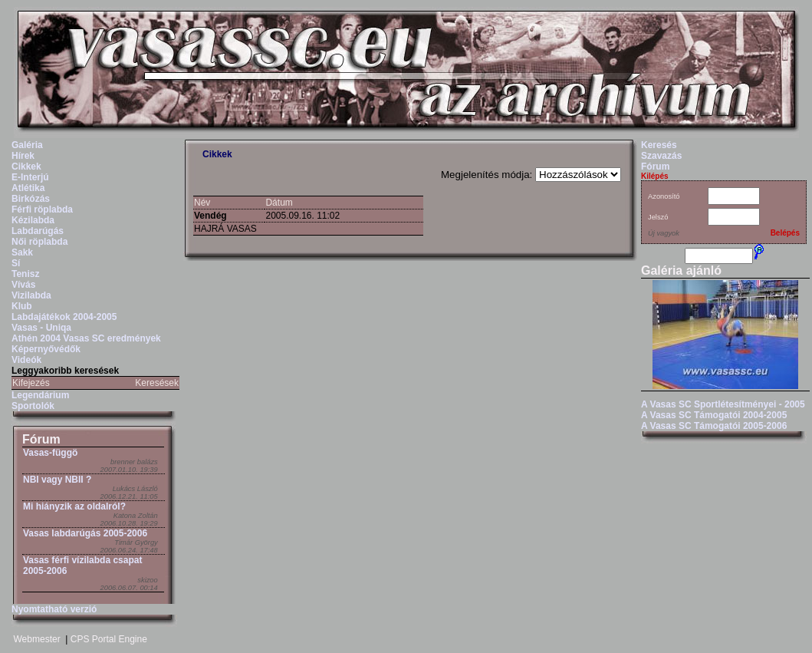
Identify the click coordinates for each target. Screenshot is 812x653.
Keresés (659, 145)
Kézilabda (33, 220)
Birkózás (31, 199)
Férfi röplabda (42, 209)
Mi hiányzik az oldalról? (74, 506)
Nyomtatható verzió (54, 609)
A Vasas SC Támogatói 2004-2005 (714, 415)
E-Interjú (30, 177)
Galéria (27, 145)
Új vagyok (664, 233)
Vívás (23, 285)
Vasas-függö (50, 453)
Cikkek (26, 167)
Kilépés (655, 176)
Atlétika (28, 188)
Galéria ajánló (681, 270)
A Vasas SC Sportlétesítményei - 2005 (723, 404)
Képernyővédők (46, 349)
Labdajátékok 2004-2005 (64, 317)
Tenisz (25, 274)
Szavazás (661, 156)
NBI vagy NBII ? (57, 480)
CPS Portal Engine (109, 639)
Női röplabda (39, 242)
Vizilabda (31, 295)
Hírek (23, 156)
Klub (22, 306)
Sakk (22, 252)
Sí (16, 263)
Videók (26, 360)
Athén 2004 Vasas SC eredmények (86, 338)
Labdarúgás (38, 231)
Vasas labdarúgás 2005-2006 (85, 533)
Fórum (41, 439)
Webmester (37, 639)
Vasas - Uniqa (41, 328)
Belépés (785, 233)
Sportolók (33, 406)
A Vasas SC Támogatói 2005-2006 (714, 426)
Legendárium (40, 395)
